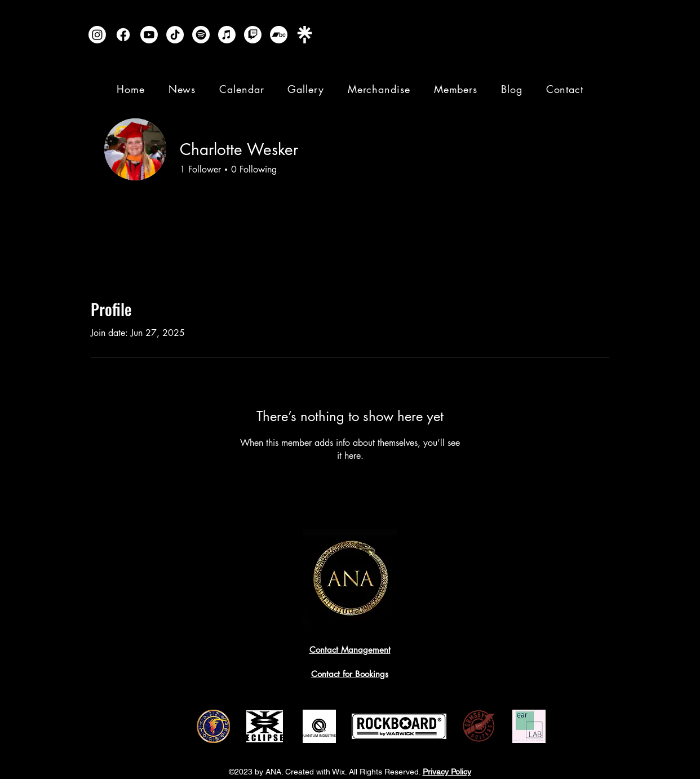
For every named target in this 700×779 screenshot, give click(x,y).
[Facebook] (123, 35)
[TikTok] (175, 35)
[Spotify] (201, 35)
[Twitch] (253, 35)
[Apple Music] (227, 35)
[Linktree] (305, 35)
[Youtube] (149, 35)
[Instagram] (97, 35)
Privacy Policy (447, 772)
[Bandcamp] (279, 35)
